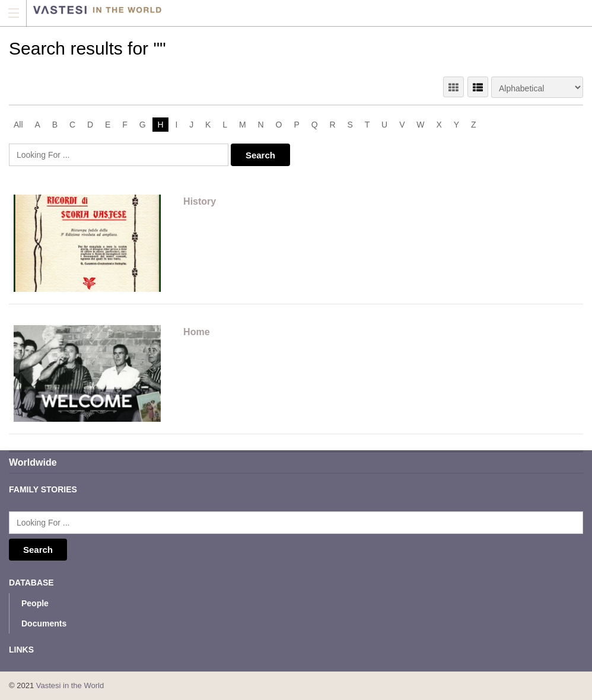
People (35, 603)
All (18, 125)
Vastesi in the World (70, 685)
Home (196, 332)
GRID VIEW (453, 87)
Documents (44, 623)
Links (21, 650)
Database (31, 583)
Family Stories (43, 489)
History (200, 201)
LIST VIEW (478, 87)
